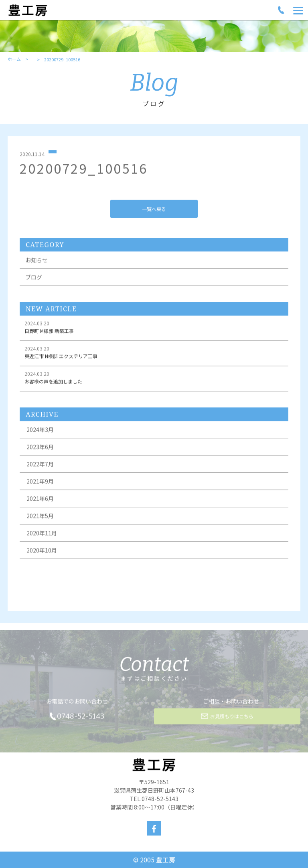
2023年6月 (40, 448)
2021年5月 (40, 517)
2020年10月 (42, 551)
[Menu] (298, 10)
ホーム (14, 59)
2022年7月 (40, 465)
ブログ (34, 278)
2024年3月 (40, 431)
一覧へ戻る (154, 209)
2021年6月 (40, 500)
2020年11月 (42, 534)
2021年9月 (40, 482)
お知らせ (36, 261)
